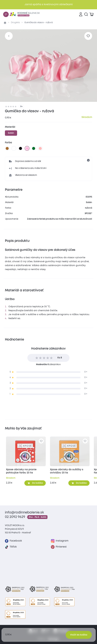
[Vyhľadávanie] (86, 14)
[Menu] (6, 14)
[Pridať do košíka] (35, 483)
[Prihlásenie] (81, 14)
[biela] (14, 148)
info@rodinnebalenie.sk (24, 513)
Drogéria (15, 23)
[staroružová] (40, 148)
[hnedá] (7, 148)
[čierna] (20, 148)
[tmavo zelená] (34, 148)
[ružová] (27, 148)
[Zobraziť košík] (91, 14)
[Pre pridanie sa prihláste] (88, 36)
